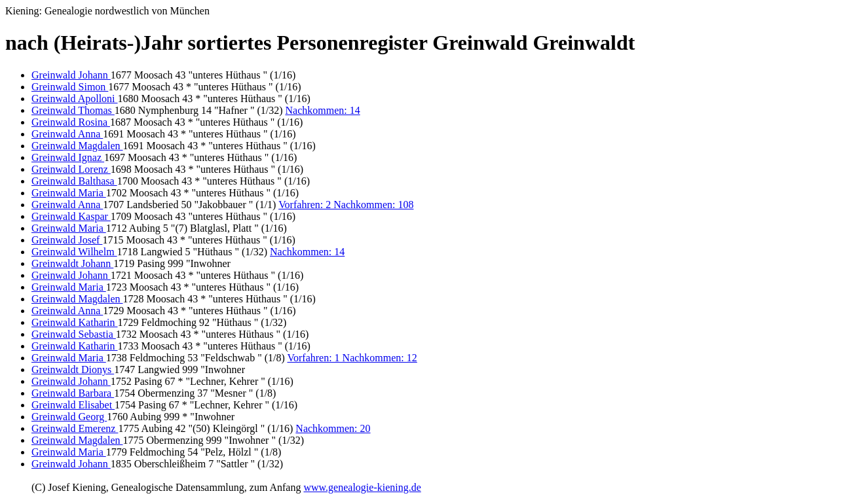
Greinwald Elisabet (73, 405)
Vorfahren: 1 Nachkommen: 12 (352, 358)
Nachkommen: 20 (333, 428)
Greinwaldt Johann (72, 263)
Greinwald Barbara (73, 393)
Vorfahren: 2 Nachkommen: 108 (346, 205)
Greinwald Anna (67, 134)
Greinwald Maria (69, 193)
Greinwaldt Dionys (73, 369)
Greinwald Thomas (73, 110)
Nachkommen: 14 (323, 110)
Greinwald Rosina (71, 122)
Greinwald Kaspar (71, 216)
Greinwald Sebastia (74, 334)
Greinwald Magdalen (77, 146)
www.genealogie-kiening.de (362, 487)
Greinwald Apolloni (75, 99)
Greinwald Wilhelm (74, 252)
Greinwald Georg (69, 417)
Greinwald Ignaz (68, 157)
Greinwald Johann (71, 75)
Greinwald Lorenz (71, 169)
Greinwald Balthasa (74, 181)
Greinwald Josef (67, 240)
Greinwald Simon (70, 87)
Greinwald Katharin (75, 322)
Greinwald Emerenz (75, 428)
